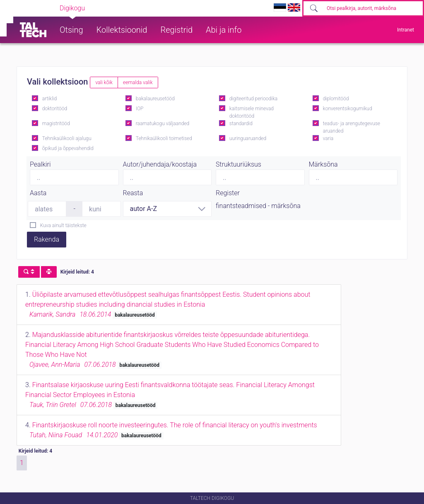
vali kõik (104, 82)
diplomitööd (336, 99)
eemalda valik (138, 82)
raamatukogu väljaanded (163, 124)
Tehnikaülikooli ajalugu (67, 138)
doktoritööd (55, 109)
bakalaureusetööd (155, 99)
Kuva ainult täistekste (63, 225)
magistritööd (56, 124)
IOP (140, 109)
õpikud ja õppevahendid (68, 148)
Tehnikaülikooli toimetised (164, 138)
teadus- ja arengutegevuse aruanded (352, 127)
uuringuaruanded (248, 138)
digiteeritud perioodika (253, 99)
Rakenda (47, 239)
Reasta (133, 193)
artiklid (49, 99)
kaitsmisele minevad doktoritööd (252, 112)
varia (328, 138)
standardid (241, 124)
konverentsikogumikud (348, 109)
